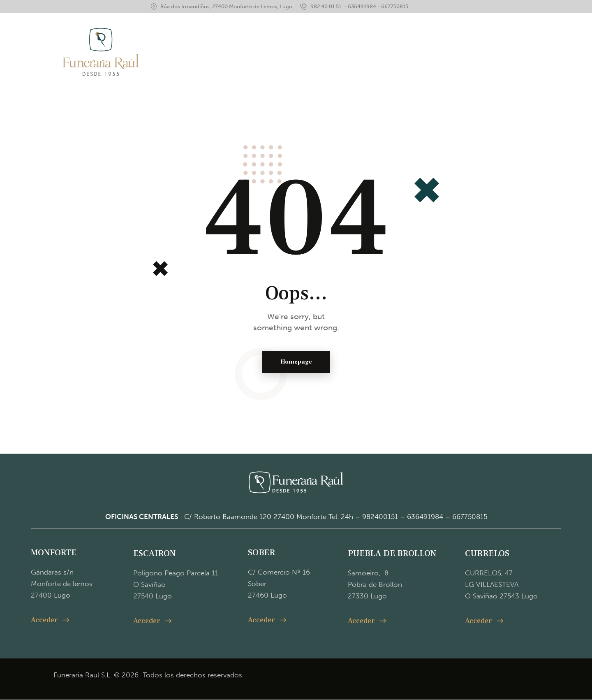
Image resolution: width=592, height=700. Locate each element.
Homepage (296, 363)
